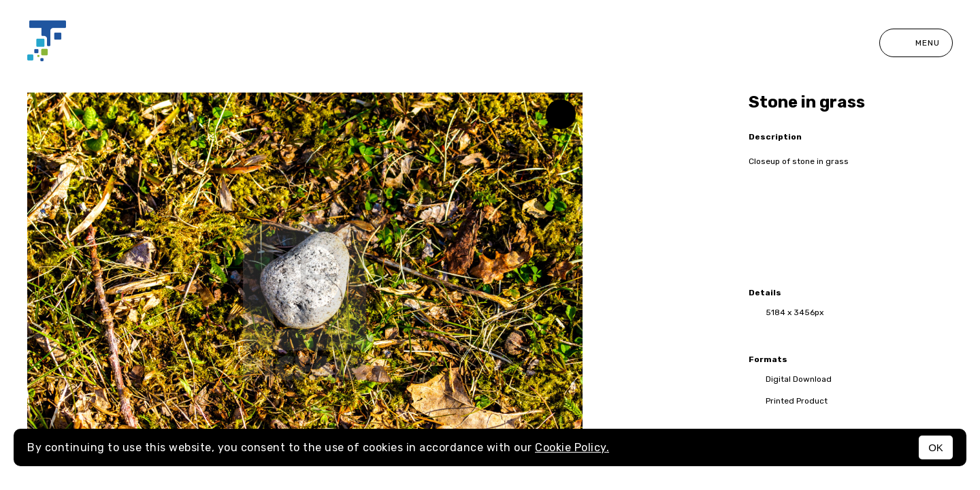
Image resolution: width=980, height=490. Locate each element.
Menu (916, 43)
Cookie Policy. (572, 447)
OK (936, 447)
